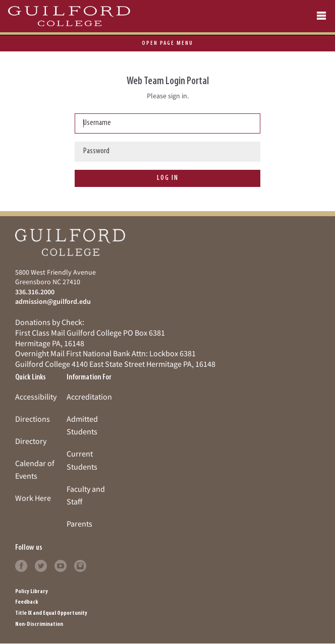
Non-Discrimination (39, 624)
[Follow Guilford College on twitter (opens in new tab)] (41, 565)
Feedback (26, 602)
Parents (79, 524)
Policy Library (32, 592)
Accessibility (36, 397)
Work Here (33, 498)
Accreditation (89, 397)
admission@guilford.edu (53, 301)
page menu (167, 43)
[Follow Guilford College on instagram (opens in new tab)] (80, 565)
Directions (33, 419)
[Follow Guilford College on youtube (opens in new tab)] (61, 565)
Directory (31, 441)
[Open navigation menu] (321, 16)
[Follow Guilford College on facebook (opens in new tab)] (21, 565)
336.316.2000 (35, 292)
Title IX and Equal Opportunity (51, 613)
